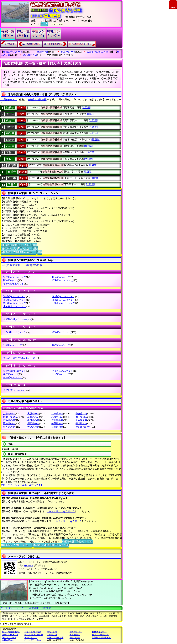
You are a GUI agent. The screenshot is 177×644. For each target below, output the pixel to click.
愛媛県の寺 (81, 420)
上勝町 (64, 300)
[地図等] (86, 107)
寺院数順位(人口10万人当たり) (17, 248)
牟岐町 (13, 377)
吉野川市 (15, 390)
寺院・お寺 (52, 632)
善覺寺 (10, 153)
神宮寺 (10, 127)
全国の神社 (42, 52)
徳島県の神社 (68, 52)
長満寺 (12, 172)
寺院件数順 (36, 265)
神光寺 (10, 133)
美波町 (63, 371)
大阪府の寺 (33, 414)
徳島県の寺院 (30, 55)
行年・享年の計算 (100, 635)
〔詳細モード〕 (9, 100)
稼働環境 (34, 608)
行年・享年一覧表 (33, 640)
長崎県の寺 (81, 423)
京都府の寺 (9, 414)
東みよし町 (19, 358)
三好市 (61, 374)
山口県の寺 (33, 420)
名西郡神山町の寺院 (57, 55)
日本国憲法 (75, 635)
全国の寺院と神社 (13, 52)
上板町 (15, 300)
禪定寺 (12, 165)
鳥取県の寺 (33, 417)
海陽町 (15, 296)
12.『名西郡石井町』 (32, 44)
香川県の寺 (57, 420)
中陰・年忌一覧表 (55, 638)
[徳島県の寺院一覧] (37, 100)
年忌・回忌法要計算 (34, 635)
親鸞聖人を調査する (101, 638)
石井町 (63, 280)
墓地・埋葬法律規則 (11, 632)
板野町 (14, 284)
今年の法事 (75, 638)
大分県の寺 (33, 427)
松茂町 (15, 371)
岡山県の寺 (81, 417)
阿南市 (61, 277)
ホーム (44, 24)
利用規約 (46, 608)
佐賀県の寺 (57, 423)
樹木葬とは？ (76, 632)
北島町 (64, 303)
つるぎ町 (15, 332)
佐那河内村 (17, 319)
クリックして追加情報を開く (18, 624)
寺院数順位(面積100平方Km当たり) (19, 252)
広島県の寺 (9, 420)
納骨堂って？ (31, 638)
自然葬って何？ (99, 632)
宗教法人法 (52, 635)
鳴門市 (61, 345)
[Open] (21, 108)
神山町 (15, 303)
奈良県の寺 (81, 414)
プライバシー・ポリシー (14, 608)
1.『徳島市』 (11, 44)
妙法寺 (12, 178)
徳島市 (62, 332)
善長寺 (10, 159)
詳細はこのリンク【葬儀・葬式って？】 (22, 485)
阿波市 (11, 280)
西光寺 (10, 140)
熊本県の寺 (9, 427)
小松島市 (15, 306)
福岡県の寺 (33, 423)
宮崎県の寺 (57, 427)
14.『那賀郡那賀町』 (53, 44)
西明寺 (10, 146)
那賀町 (13, 345)
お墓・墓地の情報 (33, 632)
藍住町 (15, 277)
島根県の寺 (57, 417)
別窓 (35, 245)
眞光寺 (10, 120)
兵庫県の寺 (57, 414)
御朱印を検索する (10, 635)
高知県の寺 (9, 423)
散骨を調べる (8, 640)
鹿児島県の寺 (83, 427)
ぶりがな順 (7, 265)
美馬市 (11, 374)
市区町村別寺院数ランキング (16, 245)
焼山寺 (10, 114)
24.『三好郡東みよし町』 (80, 44)
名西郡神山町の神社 (97, 52)
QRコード (29, 566)
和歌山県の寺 (10, 417)
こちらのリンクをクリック (61, 511)
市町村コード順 (21, 265)
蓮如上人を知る (9, 638)
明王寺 (12, 185)
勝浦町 (64, 296)
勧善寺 (10, 108)
